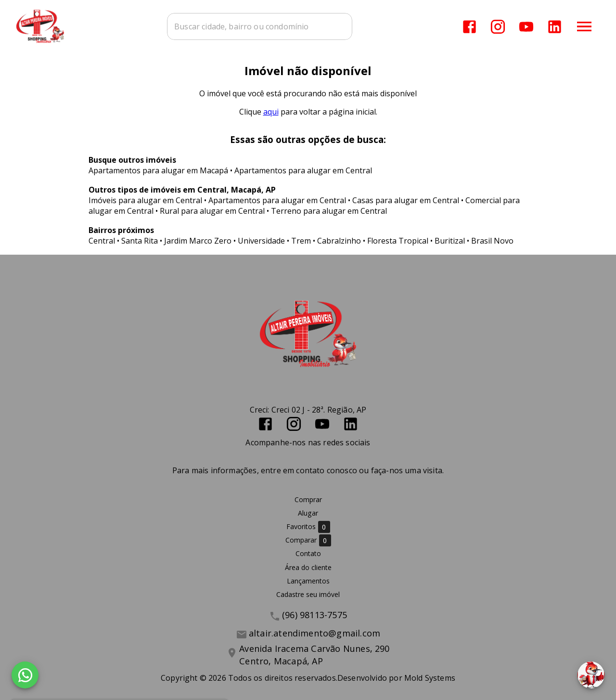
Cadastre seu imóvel (308, 594)
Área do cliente (308, 567)
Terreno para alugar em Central (329, 211)
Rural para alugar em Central (212, 211)
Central (102, 241)
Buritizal (450, 241)
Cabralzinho (339, 241)
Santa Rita (140, 241)
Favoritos (308, 527)
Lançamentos (308, 581)
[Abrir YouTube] (526, 27)
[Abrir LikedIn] (555, 27)
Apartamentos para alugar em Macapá (158, 170)
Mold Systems (430, 678)
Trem (301, 241)
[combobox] (260, 26)
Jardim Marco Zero (198, 241)
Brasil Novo (492, 241)
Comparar (308, 540)
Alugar (308, 513)
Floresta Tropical (398, 241)
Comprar (308, 499)
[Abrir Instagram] (498, 27)
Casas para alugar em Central (406, 200)
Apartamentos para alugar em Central (303, 170)
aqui (271, 112)
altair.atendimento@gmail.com (314, 633)
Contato (308, 554)
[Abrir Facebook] (469, 27)
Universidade (261, 241)
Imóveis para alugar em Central (145, 200)
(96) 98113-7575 (314, 615)
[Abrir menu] (584, 26)
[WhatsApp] (25, 675)
